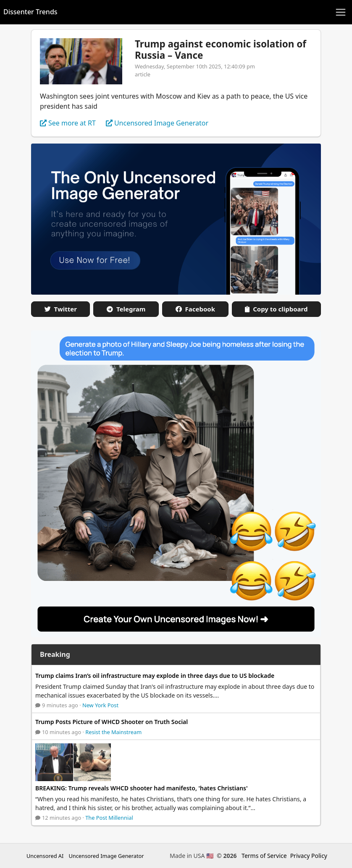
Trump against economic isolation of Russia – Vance (221, 50)
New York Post (100, 705)
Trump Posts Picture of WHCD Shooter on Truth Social (112, 722)
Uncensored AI (45, 856)
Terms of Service (264, 856)
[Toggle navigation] (341, 12)
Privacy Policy (309, 856)
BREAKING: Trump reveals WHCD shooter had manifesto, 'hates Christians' (141, 788)
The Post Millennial (109, 818)
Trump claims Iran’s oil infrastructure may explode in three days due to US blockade (155, 676)
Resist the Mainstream (113, 732)
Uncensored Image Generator (106, 856)
